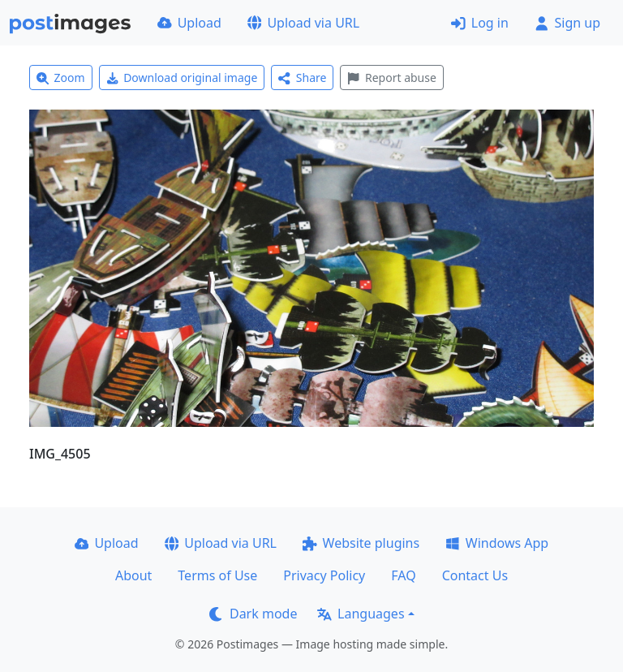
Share (302, 78)
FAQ (403, 575)
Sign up (567, 23)
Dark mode (253, 614)
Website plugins (361, 543)
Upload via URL (303, 23)
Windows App (497, 543)
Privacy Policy (324, 575)
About (133, 575)
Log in (480, 23)
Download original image (182, 78)
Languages (361, 614)
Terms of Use (217, 575)
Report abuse (391, 78)
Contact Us (475, 575)
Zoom (61, 78)
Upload (189, 23)
